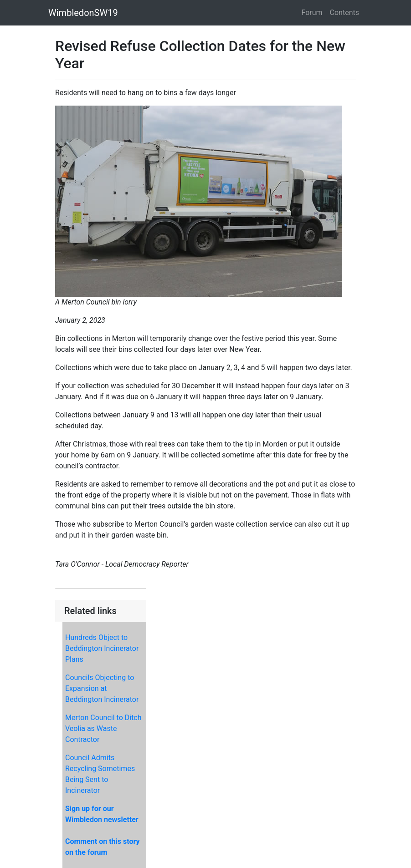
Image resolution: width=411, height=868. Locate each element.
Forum (312, 13)
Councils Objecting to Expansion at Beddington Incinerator (102, 688)
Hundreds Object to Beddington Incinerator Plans (102, 648)
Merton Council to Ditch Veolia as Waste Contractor (103, 728)
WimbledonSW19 (83, 13)
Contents (344, 13)
